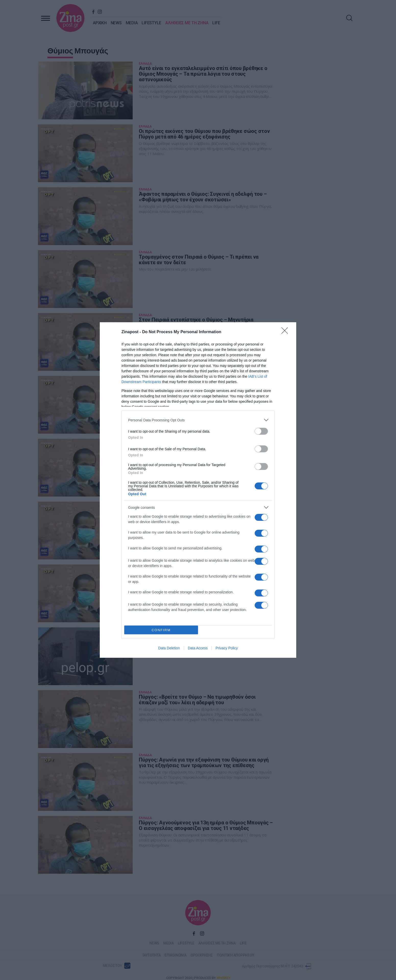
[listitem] (198, 420)
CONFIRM (161, 630)
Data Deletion (169, 648)
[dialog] (198, 490)
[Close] (286, 332)
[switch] (261, 431)
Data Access (198, 648)
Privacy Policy (227, 648)
